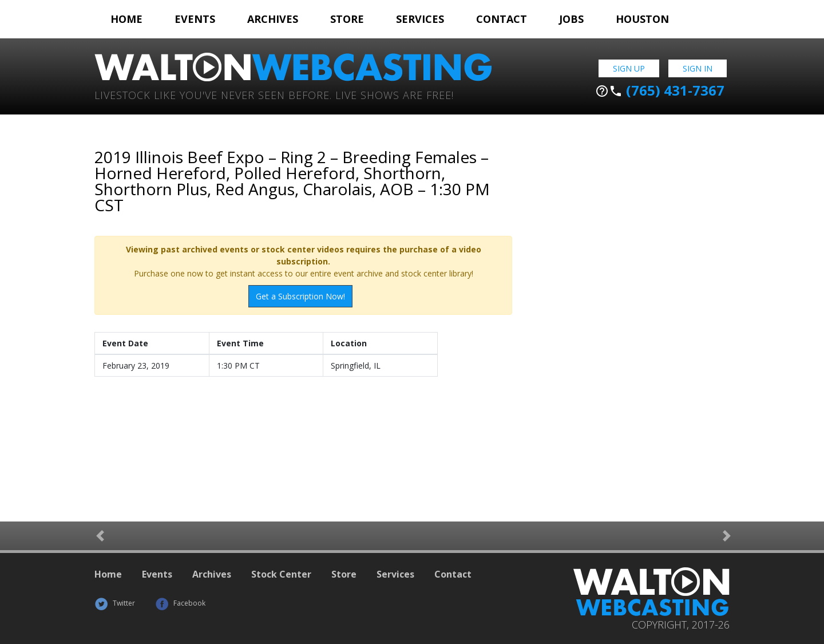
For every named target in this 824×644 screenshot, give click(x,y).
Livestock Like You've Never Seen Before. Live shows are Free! (274, 94)
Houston (642, 19)
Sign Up (629, 68)
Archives (273, 19)
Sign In (698, 68)
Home (126, 19)
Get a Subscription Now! (300, 296)
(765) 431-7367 (660, 90)
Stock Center (281, 574)
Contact (502, 19)
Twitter (115, 603)
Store (347, 19)
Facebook (180, 603)
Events (195, 19)
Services (420, 19)
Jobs (571, 19)
